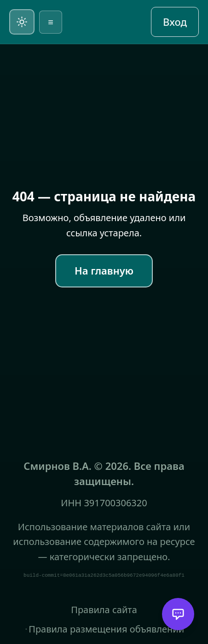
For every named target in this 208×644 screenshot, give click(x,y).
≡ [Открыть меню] (51, 22)
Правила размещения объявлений (106, 629)
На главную (104, 270)
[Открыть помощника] (178, 614)
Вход (175, 22)
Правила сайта (104, 610)
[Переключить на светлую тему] (22, 22)
